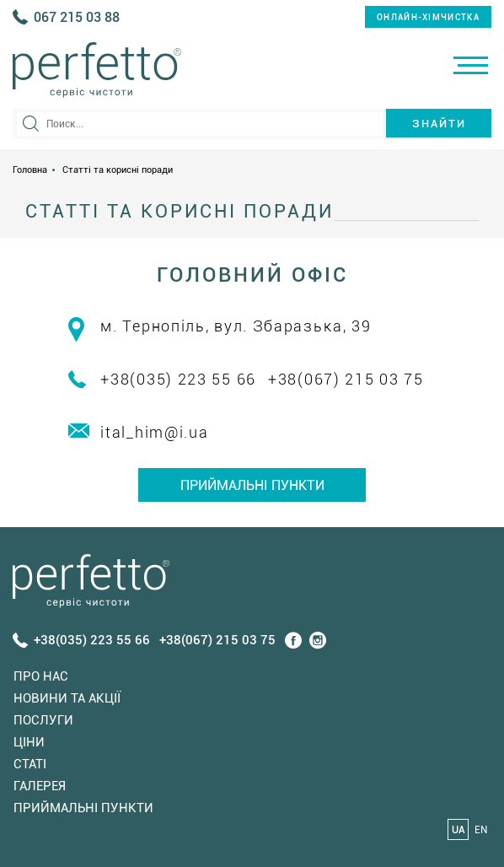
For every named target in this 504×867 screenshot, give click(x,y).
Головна (30, 170)
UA (458, 830)
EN (481, 830)
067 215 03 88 (77, 17)
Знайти (439, 124)
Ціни (29, 742)
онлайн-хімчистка (428, 17)
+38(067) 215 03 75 (346, 379)
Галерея (40, 786)
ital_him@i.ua (154, 432)
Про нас (41, 676)
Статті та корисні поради (118, 170)
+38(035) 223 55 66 (178, 379)
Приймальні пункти (252, 485)
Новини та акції (67, 698)
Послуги (43, 720)
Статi (30, 764)
